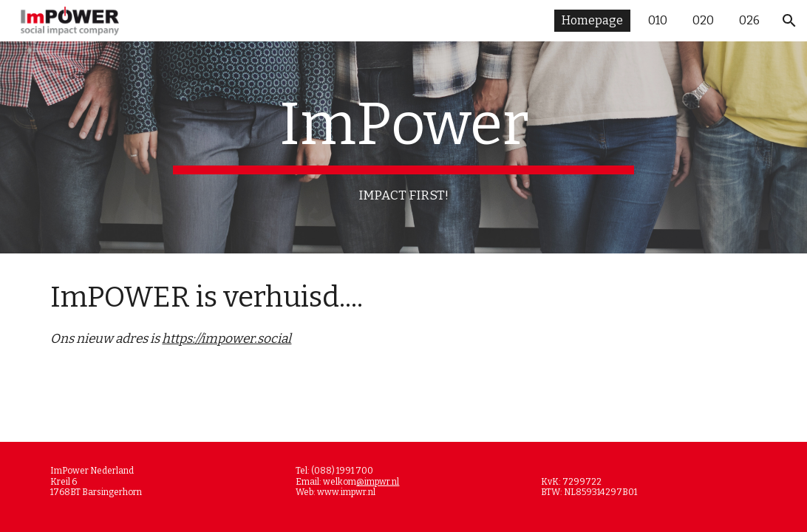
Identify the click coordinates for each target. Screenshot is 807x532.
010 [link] (658, 20)
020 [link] (703, 20)
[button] (789, 21)
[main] (403, 147)
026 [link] (749, 20)
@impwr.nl (378, 482)
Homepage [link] (592, 20)
